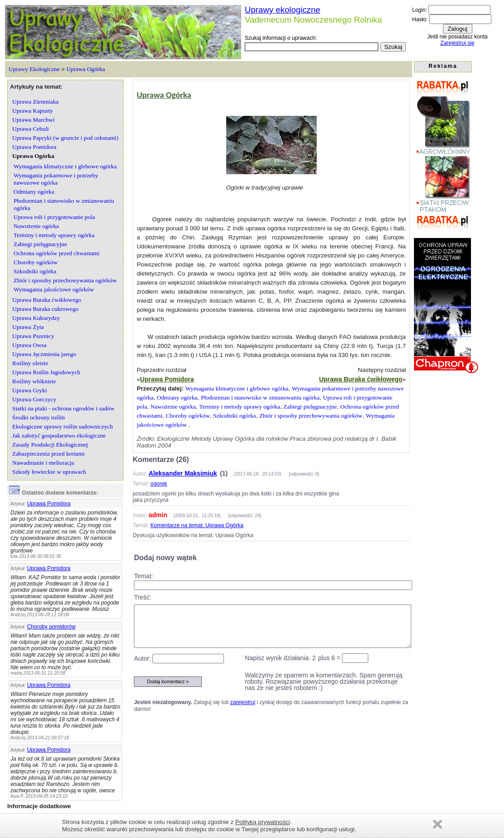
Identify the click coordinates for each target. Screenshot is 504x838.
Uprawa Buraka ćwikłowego (361, 379)
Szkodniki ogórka (234, 416)
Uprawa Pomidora (49, 504)
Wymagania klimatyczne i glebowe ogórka (237, 388)
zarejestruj (243, 702)
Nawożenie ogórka (173, 407)
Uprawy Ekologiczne (34, 69)
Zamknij (437, 824)
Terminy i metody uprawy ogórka (240, 407)
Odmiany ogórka (177, 398)
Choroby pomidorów (51, 627)
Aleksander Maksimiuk (183, 473)
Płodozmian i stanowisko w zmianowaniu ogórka (260, 398)
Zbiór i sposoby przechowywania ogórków (311, 416)
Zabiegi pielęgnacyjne (310, 407)
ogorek (159, 484)
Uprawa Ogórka (86, 69)
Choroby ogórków (188, 416)
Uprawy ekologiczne (283, 10)
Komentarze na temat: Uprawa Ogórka (197, 525)
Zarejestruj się (457, 43)
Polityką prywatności (263, 822)
